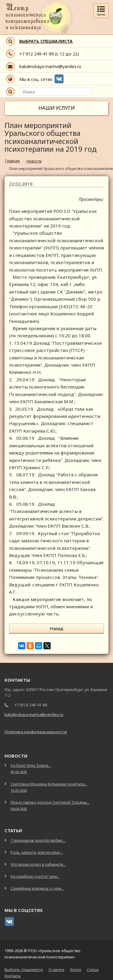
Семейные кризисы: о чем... (37, 888)
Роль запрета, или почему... (37, 852)
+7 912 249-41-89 (37, 54)
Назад (56, 628)
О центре (56, 970)
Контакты (13, 976)
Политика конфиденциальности (36, 732)
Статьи (93, 970)
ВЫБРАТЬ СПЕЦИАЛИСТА (46, 41)
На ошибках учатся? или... (35, 876)
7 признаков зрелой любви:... (38, 840)
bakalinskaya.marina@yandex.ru (50, 66)
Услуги (75, 970)
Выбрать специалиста (24, 970)
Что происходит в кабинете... (38, 864)
